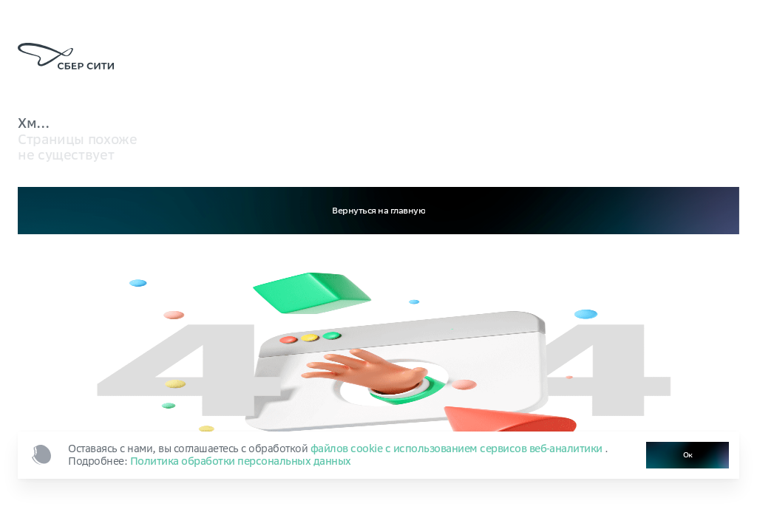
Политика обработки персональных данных (241, 461)
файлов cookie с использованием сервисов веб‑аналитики (458, 449)
